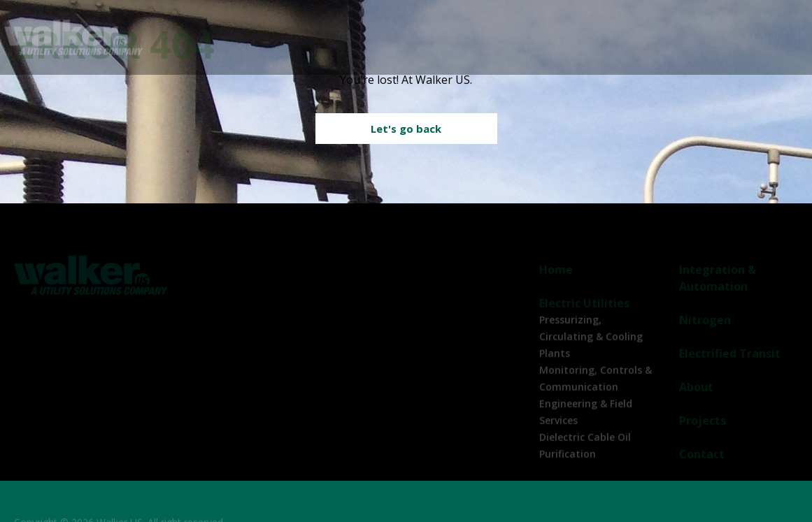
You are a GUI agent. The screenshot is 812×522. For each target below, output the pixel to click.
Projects (708, 38)
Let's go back (406, 129)
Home (556, 276)
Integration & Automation (442, 38)
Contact (767, 37)
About (664, 38)
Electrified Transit (599, 38)
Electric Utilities (317, 38)
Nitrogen (527, 38)
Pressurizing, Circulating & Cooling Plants (591, 343)
